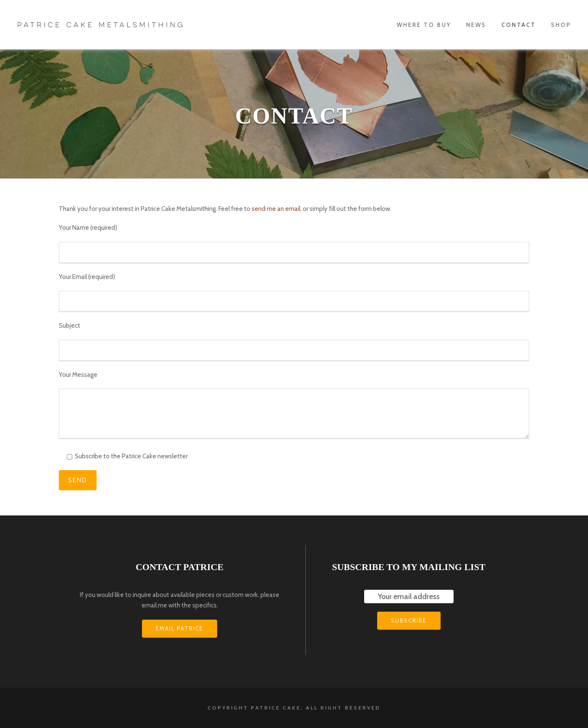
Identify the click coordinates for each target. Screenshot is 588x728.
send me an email (276, 209)
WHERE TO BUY (424, 25)
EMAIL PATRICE (180, 628)
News (476, 25)
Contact (519, 25)
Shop (561, 25)
